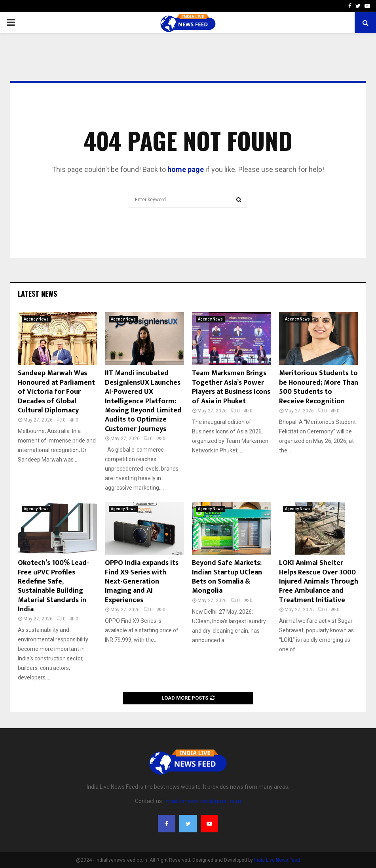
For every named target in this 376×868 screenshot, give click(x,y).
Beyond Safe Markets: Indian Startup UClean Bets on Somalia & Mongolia (227, 577)
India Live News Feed (277, 860)
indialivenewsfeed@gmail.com (203, 801)
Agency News (36, 319)
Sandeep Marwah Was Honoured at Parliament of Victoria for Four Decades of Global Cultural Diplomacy (56, 392)
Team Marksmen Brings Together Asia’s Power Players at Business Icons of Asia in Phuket (231, 387)
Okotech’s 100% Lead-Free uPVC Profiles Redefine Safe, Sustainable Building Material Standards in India (53, 586)
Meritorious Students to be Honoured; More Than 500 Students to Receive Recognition (319, 387)
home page (186, 169)
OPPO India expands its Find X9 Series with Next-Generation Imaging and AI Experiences (142, 582)
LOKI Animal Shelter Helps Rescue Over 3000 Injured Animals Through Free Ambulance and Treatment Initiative (319, 582)
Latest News (37, 294)
